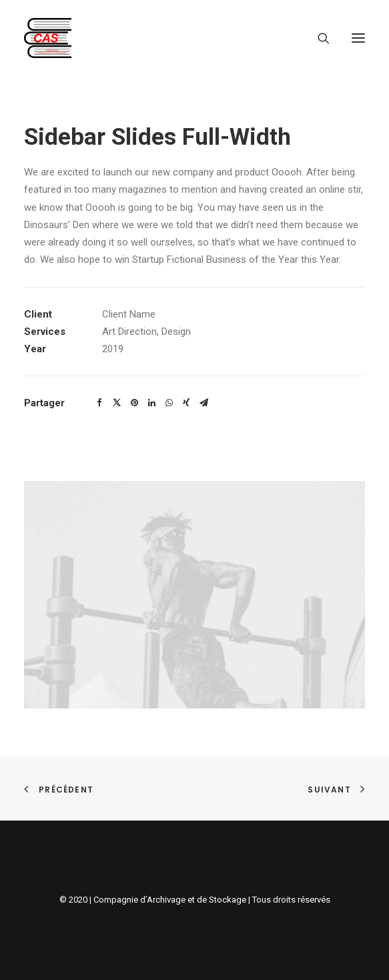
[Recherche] (318, 38)
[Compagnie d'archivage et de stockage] (48, 38)
